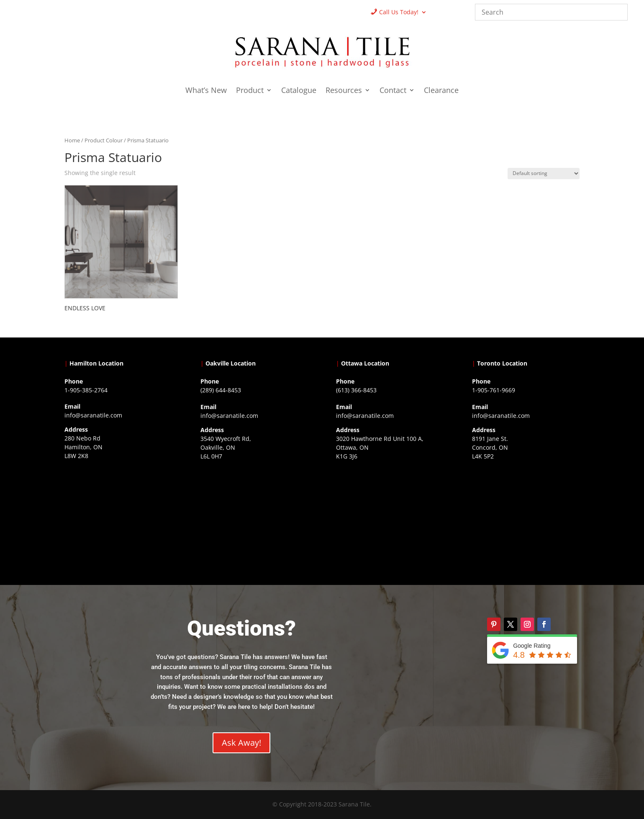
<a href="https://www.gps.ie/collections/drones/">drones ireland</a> (254, 517)
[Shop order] (544, 174)
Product (250, 91)
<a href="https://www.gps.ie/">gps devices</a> (390, 517)
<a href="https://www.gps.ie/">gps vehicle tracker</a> (526, 517)
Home (72, 140)
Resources (344, 91)
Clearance (441, 91)
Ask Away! (241, 743)
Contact (393, 91)
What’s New (206, 91)
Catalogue (299, 91)
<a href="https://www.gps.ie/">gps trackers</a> (118, 516)
